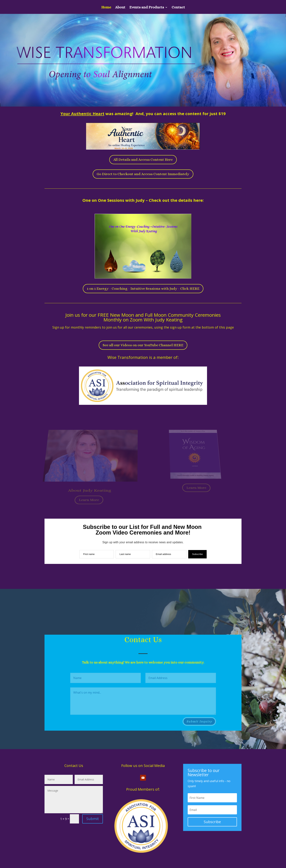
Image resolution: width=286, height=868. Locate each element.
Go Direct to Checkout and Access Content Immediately (143, 174)
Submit (93, 819)
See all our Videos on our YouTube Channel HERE (143, 345)
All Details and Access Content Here (143, 160)
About (120, 8)
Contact (178, 8)
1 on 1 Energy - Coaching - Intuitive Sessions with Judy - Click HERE (143, 289)
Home (106, 8)
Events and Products (147, 8)
